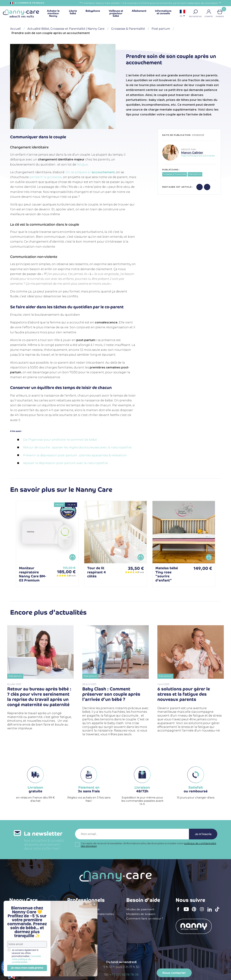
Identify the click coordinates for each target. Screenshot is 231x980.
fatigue (82, 165)
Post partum (195, 174)
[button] (195, 12)
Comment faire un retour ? (145, 919)
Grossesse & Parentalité (175, 174)
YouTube (187, 912)
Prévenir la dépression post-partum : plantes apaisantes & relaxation (75, 455)
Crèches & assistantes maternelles (90, 914)
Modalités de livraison (141, 914)
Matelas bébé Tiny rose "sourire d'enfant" (167, 574)
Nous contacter (174, 973)
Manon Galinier (192, 153)
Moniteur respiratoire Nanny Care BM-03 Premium (32, 574)
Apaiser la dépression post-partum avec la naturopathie (66, 463)
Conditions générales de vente (30, 914)
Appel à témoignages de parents (32, 937)
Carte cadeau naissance (26, 941)
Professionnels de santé (83, 909)
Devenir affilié (77, 923)
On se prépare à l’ (90, 172)
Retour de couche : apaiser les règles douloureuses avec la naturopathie (77, 447)
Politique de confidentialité (28, 932)
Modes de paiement (140, 909)
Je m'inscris (203, 834)
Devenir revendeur (80, 919)
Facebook (179, 912)
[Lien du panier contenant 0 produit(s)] (220, 12)
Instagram (203, 912)
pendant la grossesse (46, 177)
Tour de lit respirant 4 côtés (96, 572)
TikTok (218, 912)
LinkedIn (211, 912)
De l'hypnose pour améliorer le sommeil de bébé (60, 440)
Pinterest (195, 912)
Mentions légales (21, 909)
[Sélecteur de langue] (182, 14)
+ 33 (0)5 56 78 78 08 (124, 975)
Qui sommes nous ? (23, 919)
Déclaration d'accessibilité (27, 923)
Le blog (14, 928)
